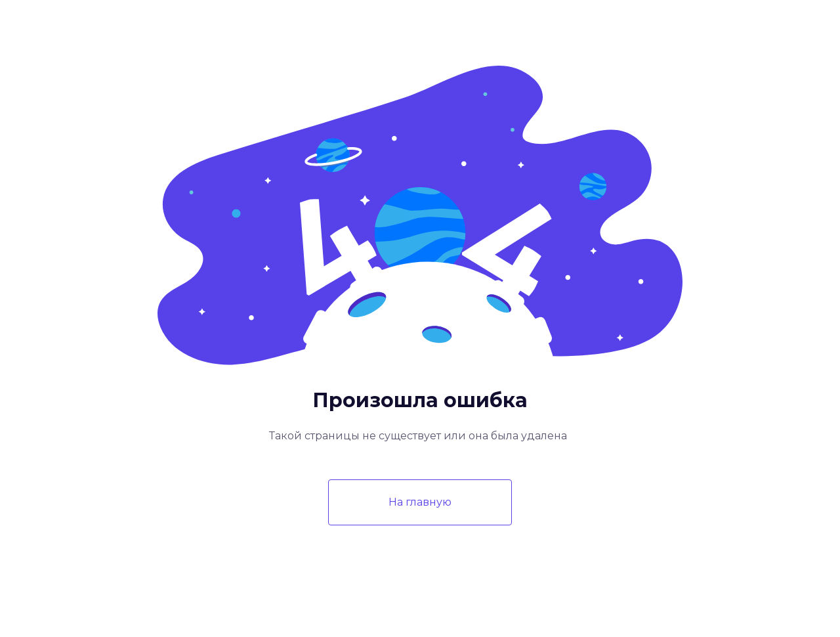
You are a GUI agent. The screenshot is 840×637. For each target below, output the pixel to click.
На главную (420, 502)
